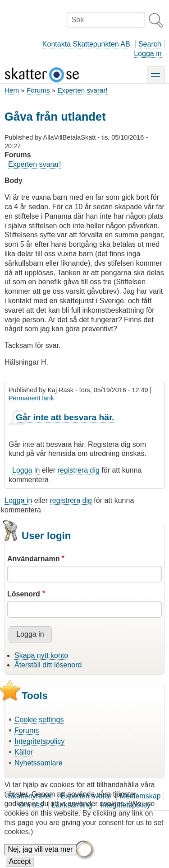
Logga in (148, 54)
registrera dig (79, 470)
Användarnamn (33, 559)
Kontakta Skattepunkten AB (86, 44)
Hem (12, 90)
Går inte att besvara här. (65, 417)
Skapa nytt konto (41, 655)
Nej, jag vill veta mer (40, 857)
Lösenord (24, 594)
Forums (38, 90)
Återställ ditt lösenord (48, 665)
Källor (24, 752)
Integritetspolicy (39, 741)
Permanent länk (31, 398)
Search (150, 44)
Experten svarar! (82, 90)
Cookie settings (39, 720)
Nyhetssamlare (39, 763)
